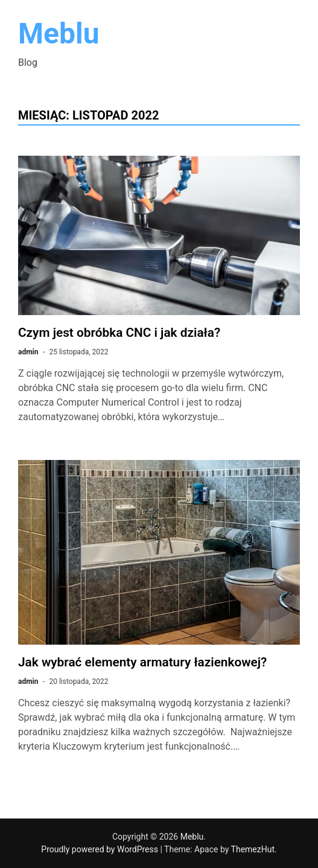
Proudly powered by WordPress (100, 849)
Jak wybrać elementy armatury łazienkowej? (142, 662)
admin (28, 352)
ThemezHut (253, 849)
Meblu (59, 34)
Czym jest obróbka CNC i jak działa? (119, 333)
